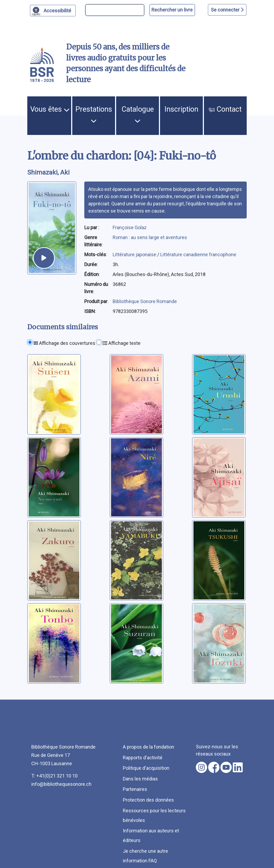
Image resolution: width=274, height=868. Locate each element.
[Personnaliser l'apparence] (53, 11)
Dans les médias (140, 779)
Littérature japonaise (135, 254)
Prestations (94, 114)
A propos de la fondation (149, 747)
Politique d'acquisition (146, 768)
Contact (225, 109)
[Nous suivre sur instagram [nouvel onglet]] (201, 767)
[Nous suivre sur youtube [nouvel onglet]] (226, 767)
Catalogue (138, 114)
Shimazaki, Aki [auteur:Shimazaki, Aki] (48, 172)
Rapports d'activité (143, 758)
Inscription (181, 109)
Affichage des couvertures (64, 343)
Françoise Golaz (130, 227)
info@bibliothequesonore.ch (61, 784)
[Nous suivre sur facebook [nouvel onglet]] (214, 767)
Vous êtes (50, 109)
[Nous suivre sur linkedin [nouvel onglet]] (238, 767)
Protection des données (148, 800)
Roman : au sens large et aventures (150, 237)
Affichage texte (121, 343)
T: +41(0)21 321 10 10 (54, 776)
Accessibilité (58, 10)
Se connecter (227, 10)
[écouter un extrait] (44, 258)
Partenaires (135, 789)
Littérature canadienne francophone (198, 254)
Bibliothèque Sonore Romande (145, 301)
